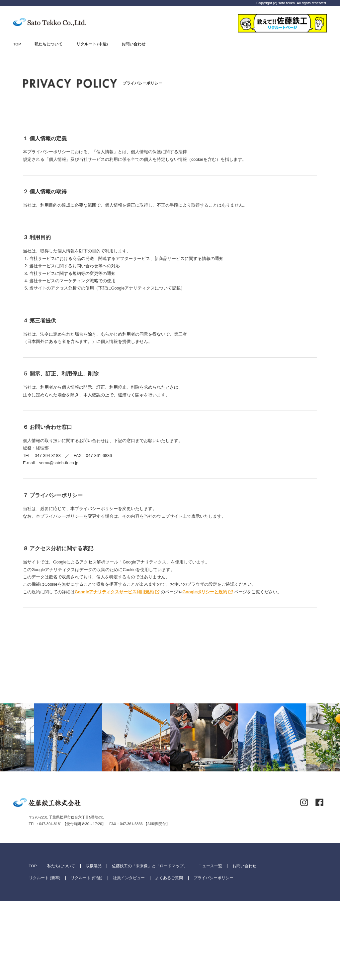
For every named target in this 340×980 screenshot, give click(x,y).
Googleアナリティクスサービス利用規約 (114, 592)
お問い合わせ (133, 44)
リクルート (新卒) (45, 957)
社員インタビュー (129, 957)
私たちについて (48, 44)
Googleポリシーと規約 (205, 592)
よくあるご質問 (169, 957)
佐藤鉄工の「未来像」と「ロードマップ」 (150, 945)
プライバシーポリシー (213, 957)
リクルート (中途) (92, 44)
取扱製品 (94, 945)
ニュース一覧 (210, 945)
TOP (17, 44)
